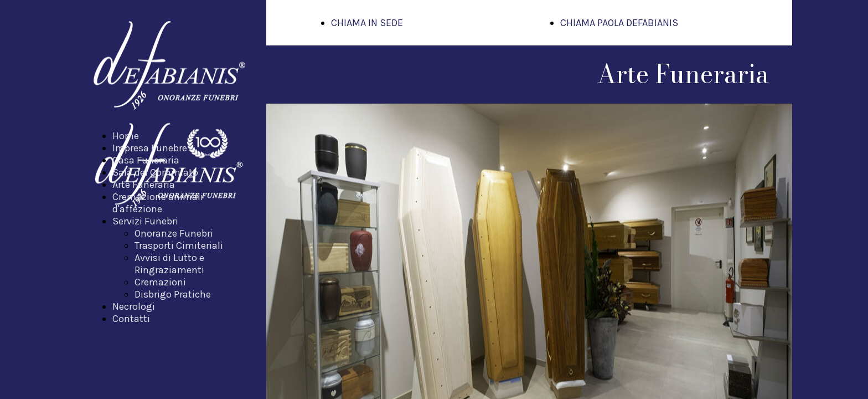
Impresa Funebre (150, 148)
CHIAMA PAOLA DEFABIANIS (619, 23)
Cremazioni (160, 282)
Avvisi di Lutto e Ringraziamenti (169, 264)
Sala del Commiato (155, 172)
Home (126, 136)
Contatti (131, 319)
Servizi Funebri (145, 221)
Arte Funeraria (144, 185)
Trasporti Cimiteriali (179, 245)
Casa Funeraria (146, 160)
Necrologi (134, 306)
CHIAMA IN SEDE (367, 23)
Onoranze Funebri (174, 233)
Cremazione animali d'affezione (158, 203)
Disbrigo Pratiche (173, 294)
